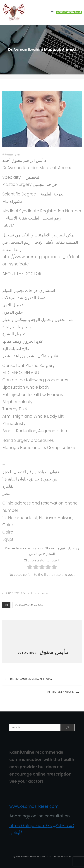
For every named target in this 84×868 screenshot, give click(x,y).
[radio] (30, 567)
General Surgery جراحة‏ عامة (29, 605)
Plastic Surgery (41, 593)
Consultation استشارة (69, 12)
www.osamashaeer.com (35, 806)
